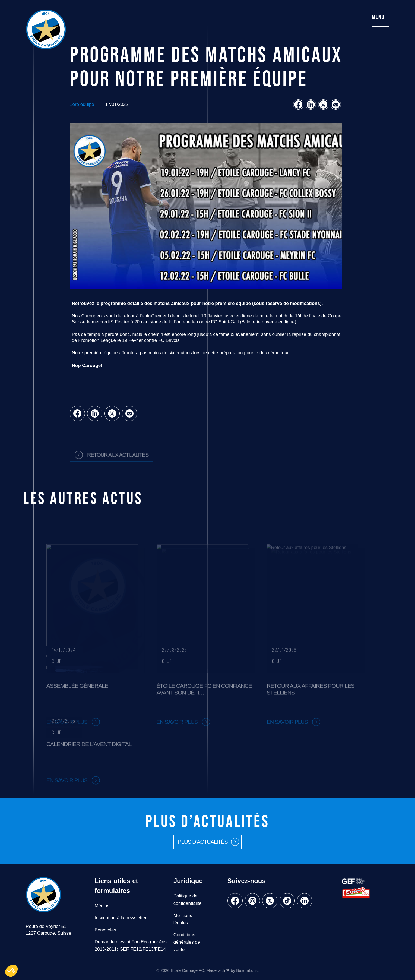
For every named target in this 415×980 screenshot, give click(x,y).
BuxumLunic (247, 970)
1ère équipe (82, 104)
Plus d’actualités (203, 842)
